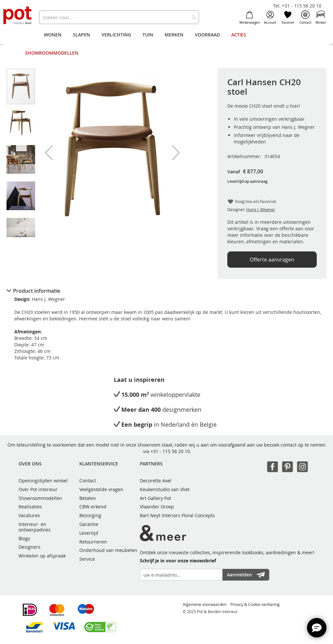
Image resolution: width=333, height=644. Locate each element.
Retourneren (93, 542)
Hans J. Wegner (261, 209)
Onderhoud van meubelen (108, 550)
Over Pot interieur (38, 489)
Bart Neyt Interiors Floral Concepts (177, 515)
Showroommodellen (40, 498)
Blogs (24, 538)
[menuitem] (53, 35)
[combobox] (119, 17)
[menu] (166, 44)
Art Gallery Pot (155, 498)
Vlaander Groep (157, 507)
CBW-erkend (93, 507)
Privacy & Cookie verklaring (255, 604)
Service (87, 559)
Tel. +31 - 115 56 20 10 (297, 6)
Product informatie (37, 291)
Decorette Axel (156, 481)
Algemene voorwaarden (205, 604)
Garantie (89, 524)
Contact (306, 18)
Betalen (88, 498)
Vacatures (29, 515)
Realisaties (30, 507)
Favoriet (288, 18)
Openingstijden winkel (43, 481)
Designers (29, 547)
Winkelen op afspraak (42, 556)
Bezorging (90, 515)
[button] (49, 153)
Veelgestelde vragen (101, 489)
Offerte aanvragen (272, 260)
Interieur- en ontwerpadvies (35, 527)
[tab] (166, 291)
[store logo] (18, 16)
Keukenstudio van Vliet (165, 489)
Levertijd (89, 533)
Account (270, 18)
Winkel (321, 18)
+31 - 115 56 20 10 (170, 451)
